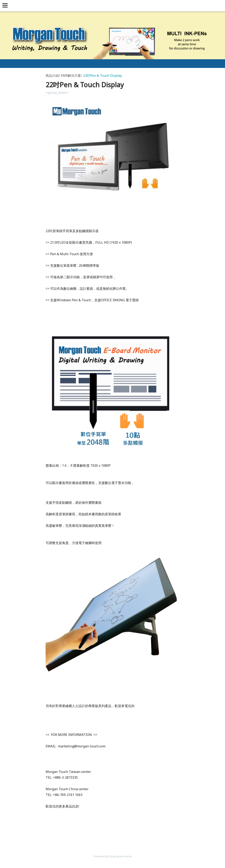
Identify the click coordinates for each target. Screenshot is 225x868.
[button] (6, 6)
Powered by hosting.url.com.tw (113, 856)
